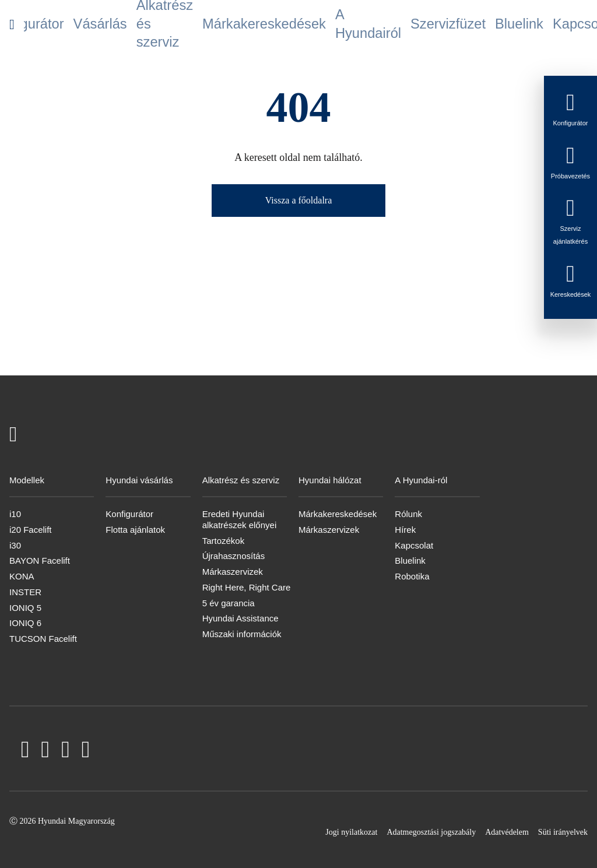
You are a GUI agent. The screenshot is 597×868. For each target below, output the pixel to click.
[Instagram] (86, 752)
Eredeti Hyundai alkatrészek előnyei (240, 519)
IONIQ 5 (25, 608)
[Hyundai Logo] (12, 24)
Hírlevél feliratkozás (531, 24)
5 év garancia (229, 603)
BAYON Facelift (40, 560)
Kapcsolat (484, 24)
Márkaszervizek (233, 572)
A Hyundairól (340, 24)
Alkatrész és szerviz (183, 24)
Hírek (405, 530)
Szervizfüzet (396, 24)
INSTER (25, 592)
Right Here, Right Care (247, 587)
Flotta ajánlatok (135, 530)
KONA (22, 576)
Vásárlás (135, 24)
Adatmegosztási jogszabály (431, 832)
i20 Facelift (31, 530)
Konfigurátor (88, 24)
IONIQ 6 (25, 623)
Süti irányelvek (563, 832)
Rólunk (408, 514)
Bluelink (442, 24)
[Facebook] (25, 752)
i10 (15, 514)
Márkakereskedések (275, 24)
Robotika (412, 576)
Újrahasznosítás (234, 556)
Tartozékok (224, 541)
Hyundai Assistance (240, 618)
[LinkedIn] (66, 752)
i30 (15, 545)
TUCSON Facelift (43, 639)
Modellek (40, 24)
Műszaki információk (242, 634)
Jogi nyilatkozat (351, 832)
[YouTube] (46, 752)
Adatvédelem (507, 832)
